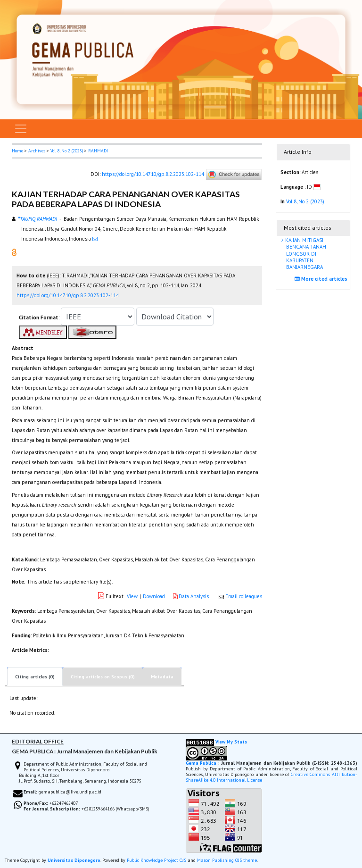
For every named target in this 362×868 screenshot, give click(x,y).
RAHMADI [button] (98, 151)
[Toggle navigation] (21, 129)
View (132, 596)
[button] (14, 252)
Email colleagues (244, 596)
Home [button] (17, 151)
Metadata (162, 677)
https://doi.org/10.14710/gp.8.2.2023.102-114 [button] (68, 295)
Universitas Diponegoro (74, 860)
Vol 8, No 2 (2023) (67, 151)
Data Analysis (192, 596)
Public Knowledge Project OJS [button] (156, 860)
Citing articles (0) (35, 677)
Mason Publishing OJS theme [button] (227, 860)
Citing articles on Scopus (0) (103, 677)
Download (154, 596)
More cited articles (322, 279)
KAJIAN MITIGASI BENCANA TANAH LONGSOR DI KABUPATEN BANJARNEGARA (305, 254)
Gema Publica (201, 763)
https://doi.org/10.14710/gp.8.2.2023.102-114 (153, 174)
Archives (37, 151)
